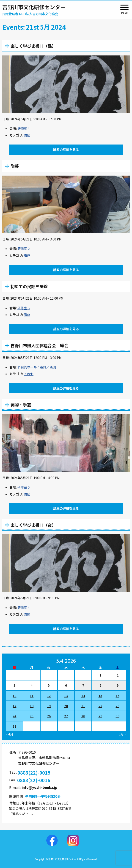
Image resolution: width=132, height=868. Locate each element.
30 (118, 716)
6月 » (122, 734)
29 (100, 716)
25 (32, 716)
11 (32, 696)
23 (118, 706)
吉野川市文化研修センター (34, 7)
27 (66, 716)
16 (118, 696)
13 (66, 696)
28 (83, 716)
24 (14, 716)
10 (14, 696)
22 (100, 706)
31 (14, 726)
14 (83, 696)
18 (32, 706)
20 (66, 706)
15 (100, 696)
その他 (29, 374)
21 (83, 706)
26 (49, 716)
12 (49, 696)
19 (49, 706)
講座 (27, 135)
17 (14, 706)
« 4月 (10, 734)
